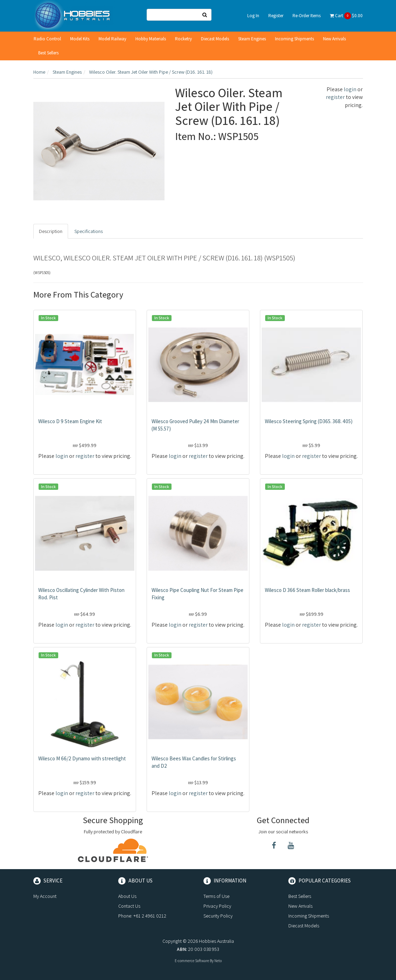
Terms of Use (216, 896)
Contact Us (129, 906)
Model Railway (112, 39)
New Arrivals (334, 39)
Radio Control (47, 39)
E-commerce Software (192, 961)
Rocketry (183, 39)
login (350, 89)
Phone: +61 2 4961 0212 (142, 916)
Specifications (89, 231)
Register (276, 16)
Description (51, 231)
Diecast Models (215, 39)
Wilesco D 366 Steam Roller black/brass (307, 590)
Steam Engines (252, 39)
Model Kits (80, 39)
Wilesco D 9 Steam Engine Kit (70, 421)
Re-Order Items (307, 16)
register (335, 97)
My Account (45, 896)
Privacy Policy (217, 906)
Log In (253, 16)
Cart (346, 16)
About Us (127, 896)
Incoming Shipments (294, 39)
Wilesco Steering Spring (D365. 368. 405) (309, 421)
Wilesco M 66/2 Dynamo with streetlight (82, 758)
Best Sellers (48, 53)
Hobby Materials (151, 39)
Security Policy (218, 916)
